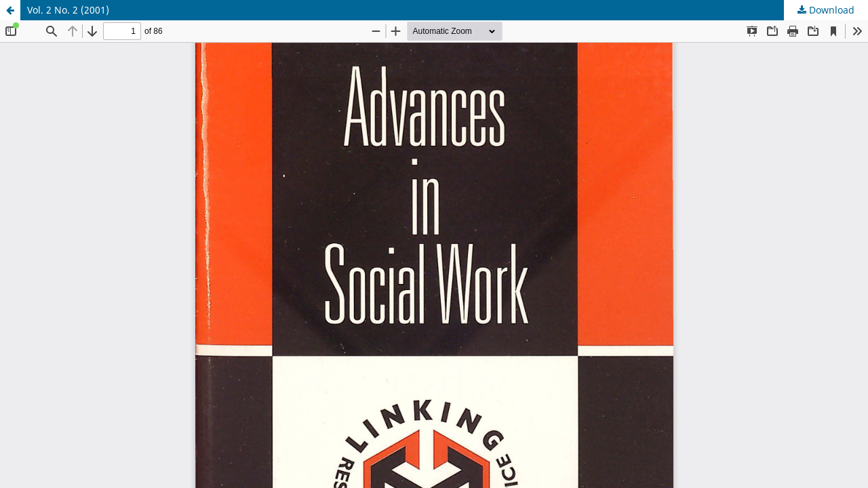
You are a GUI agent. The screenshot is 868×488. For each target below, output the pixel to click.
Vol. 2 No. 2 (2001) (68, 10)
